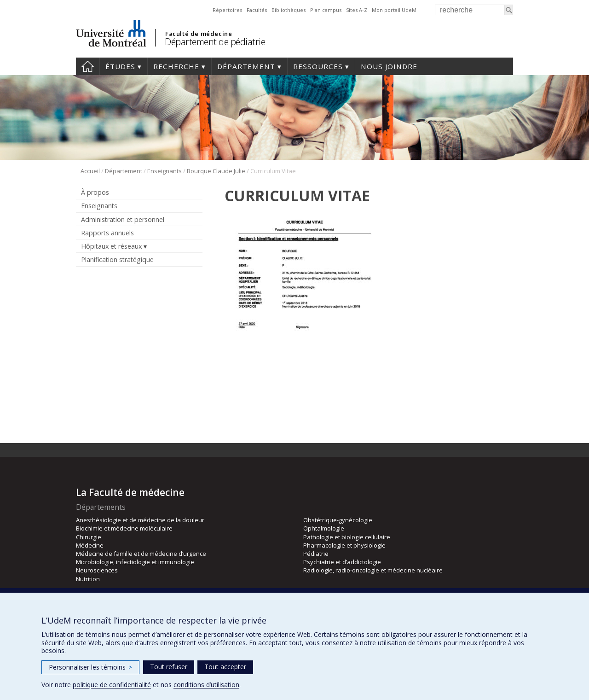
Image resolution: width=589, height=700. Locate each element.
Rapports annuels (107, 233)
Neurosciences (97, 570)
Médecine (90, 545)
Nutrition (88, 579)
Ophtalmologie (324, 528)
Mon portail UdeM (394, 10)
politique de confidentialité (112, 685)
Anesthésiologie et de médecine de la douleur (140, 520)
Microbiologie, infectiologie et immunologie (135, 562)
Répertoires (227, 10)
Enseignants (165, 171)
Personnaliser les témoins (90, 667)
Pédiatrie (316, 554)
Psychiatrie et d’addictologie (342, 562)
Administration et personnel (123, 219)
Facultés (257, 10)
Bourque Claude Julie (216, 171)
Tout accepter (225, 667)
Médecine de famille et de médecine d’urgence (141, 554)
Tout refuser (169, 667)
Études (120, 66)
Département (246, 66)
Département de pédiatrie (215, 42)
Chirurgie (89, 537)
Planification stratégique (117, 260)
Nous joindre (389, 66)
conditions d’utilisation (206, 685)
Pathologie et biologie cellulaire (347, 537)
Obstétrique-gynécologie (338, 520)
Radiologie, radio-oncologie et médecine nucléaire (373, 570)
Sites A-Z (357, 10)
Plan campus (326, 10)
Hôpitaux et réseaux (111, 246)
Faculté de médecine (199, 34)
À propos (95, 192)
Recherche (176, 66)
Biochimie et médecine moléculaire (124, 528)
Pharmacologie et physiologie (344, 545)
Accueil (88, 66)
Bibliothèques (289, 10)
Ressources (318, 66)
